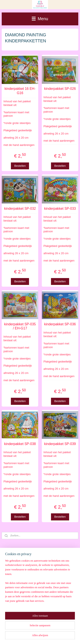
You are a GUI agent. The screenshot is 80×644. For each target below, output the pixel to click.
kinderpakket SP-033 (60, 209)
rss (42, 629)
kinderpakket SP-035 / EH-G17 (20, 326)
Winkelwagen (17, 575)
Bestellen (20, 166)
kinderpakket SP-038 (20, 444)
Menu (40, 19)
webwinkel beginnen (56, 629)
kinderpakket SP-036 (60, 324)
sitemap (34, 629)
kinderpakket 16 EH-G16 (20, 91)
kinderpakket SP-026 (60, 89)
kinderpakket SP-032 (20, 209)
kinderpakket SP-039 (60, 444)
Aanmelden (15, 611)
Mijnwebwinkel (41, 636)
